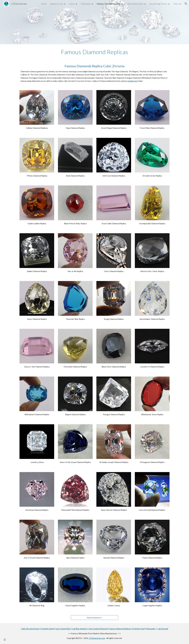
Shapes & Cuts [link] (56, 4)
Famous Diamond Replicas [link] (109, 4)
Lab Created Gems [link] (135, 4)
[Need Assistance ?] (95, 618)
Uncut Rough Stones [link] (158, 4)
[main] (95, 52)
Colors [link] (72, 4)
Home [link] (44, 4)
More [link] (176, 4)
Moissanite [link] (86, 4)
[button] (186, 4)
